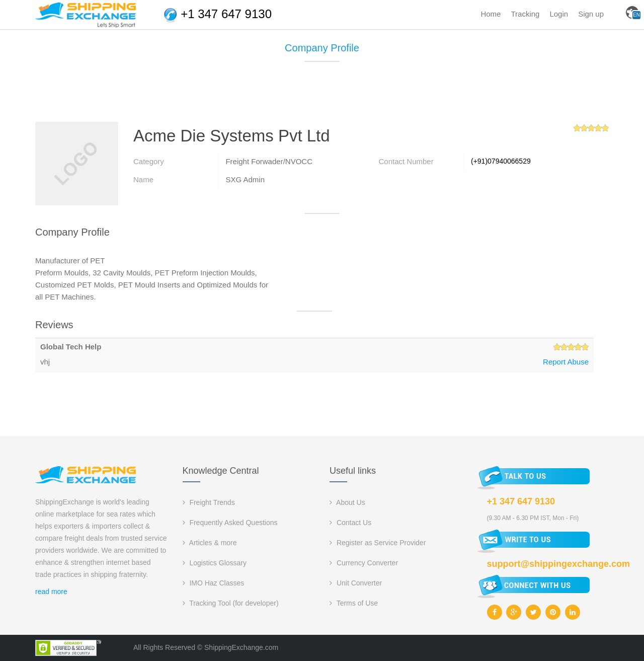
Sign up (591, 14)
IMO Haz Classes (214, 583)
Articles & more (210, 543)
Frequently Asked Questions (230, 523)
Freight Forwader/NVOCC (269, 161)
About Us (347, 502)
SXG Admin (245, 179)
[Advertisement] (322, 96)
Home (491, 14)
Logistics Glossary (215, 563)
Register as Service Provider (378, 543)
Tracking (525, 14)
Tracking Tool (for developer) (231, 603)
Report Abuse (566, 362)
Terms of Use (354, 603)
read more (51, 592)
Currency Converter (364, 563)
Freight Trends (209, 502)
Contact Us (350, 523)
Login (559, 14)
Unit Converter (356, 583)
